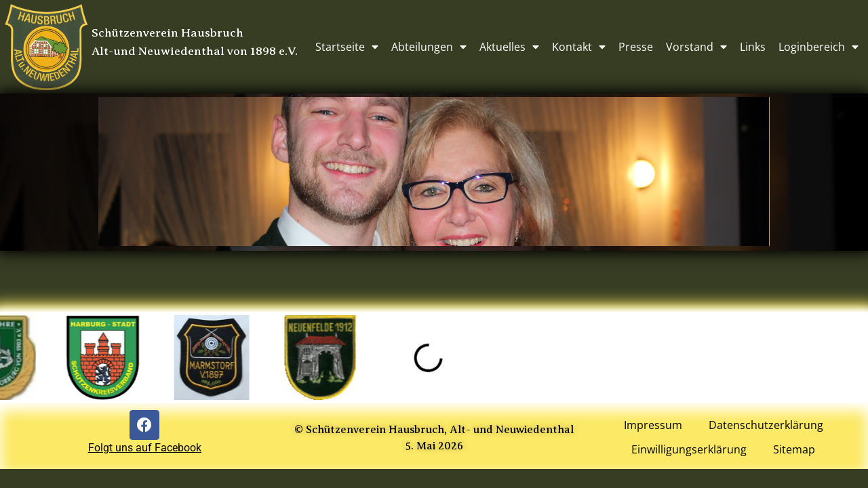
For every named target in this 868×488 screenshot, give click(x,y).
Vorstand (696, 47)
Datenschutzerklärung (766, 426)
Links (753, 47)
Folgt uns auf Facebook (145, 448)
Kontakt (579, 47)
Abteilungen (429, 47)
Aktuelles (509, 47)
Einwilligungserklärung (689, 450)
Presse (636, 47)
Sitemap (795, 450)
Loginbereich (818, 47)
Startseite (347, 47)
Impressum (652, 426)
